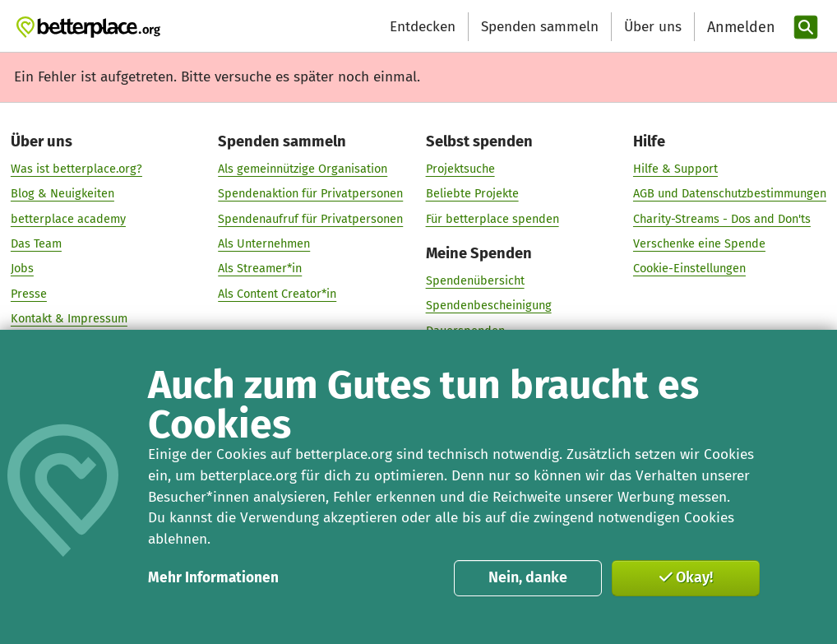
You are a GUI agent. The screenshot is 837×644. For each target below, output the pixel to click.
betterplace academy (68, 219)
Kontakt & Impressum (69, 319)
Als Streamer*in (260, 269)
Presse (29, 294)
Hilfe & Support (675, 169)
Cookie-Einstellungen (689, 269)
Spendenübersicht (475, 281)
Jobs (22, 269)
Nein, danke (528, 577)
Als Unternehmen (264, 244)
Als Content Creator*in (277, 294)
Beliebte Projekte (472, 194)
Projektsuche (460, 169)
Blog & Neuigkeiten (62, 194)
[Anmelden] (739, 28)
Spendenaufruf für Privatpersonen (310, 219)
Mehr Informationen (213, 578)
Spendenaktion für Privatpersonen (310, 194)
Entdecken (423, 27)
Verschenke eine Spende (699, 244)
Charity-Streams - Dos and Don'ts (722, 219)
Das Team (36, 244)
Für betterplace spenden (492, 219)
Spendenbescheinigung (489, 306)
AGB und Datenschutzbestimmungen (730, 194)
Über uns (653, 27)
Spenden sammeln (540, 27)
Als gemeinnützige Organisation (303, 169)
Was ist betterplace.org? (76, 169)
